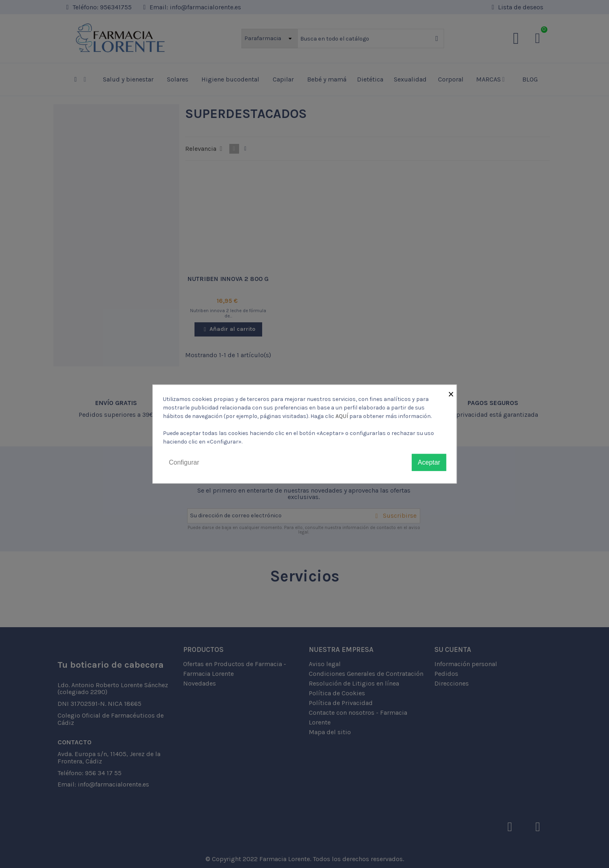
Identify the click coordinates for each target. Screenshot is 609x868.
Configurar (184, 462)
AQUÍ (342, 416)
